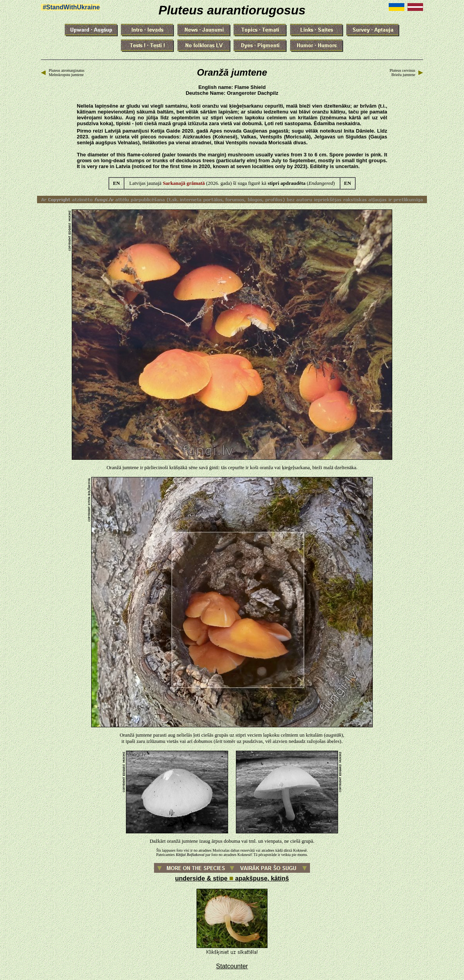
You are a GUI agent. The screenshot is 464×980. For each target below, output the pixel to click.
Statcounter (232, 966)
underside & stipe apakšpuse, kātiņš (232, 878)
